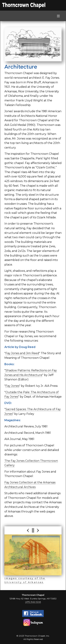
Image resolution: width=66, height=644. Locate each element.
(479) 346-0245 (33, 602)
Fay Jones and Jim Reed (22, 353)
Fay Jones (12, 386)
